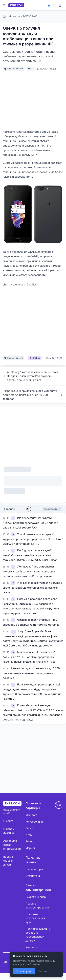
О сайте (8, 821)
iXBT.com (31, 815)
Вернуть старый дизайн (9, 861)
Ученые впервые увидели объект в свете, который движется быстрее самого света (32, 587)
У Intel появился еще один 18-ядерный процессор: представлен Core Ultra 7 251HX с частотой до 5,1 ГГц (33, 539)
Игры (29, 835)
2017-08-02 (30, 16)
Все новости (52, 509)
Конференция (34, 822)
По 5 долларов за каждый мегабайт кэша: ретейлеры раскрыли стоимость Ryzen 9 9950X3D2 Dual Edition (30, 555)
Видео (29, 841)
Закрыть (43, 971)
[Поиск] (54, 5)
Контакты (32, 947)
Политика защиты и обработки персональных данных (38, 935)
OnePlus (32, 284)
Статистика (33, 876)
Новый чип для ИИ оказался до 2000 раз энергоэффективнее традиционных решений (31, 673)
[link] (14, 518)
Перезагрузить (24, 971)
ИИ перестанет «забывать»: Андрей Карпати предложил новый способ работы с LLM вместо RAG (30, 523)
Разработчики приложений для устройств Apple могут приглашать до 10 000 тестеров (33, 395)
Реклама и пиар (36, 897)
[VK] (5, 962)
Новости (14, 16)
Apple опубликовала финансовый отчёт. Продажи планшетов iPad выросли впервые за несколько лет (31, 376)
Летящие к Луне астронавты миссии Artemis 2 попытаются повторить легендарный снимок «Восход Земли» (29, 571)
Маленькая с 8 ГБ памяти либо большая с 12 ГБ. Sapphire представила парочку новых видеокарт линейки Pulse (30, 657)
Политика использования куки (35, 918)
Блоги (29, 828)
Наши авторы (34, 869)
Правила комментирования (37, 905)
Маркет (30, 848)
